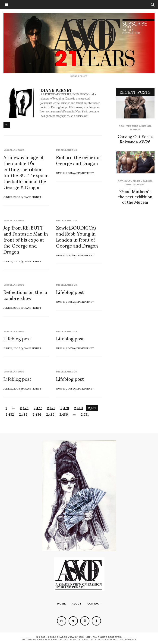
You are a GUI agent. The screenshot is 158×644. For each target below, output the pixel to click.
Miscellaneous (14, 150)
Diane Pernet (56, 90)
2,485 (50, 414)
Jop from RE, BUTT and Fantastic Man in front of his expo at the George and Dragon (26, 239)
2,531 (85, 414)
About (77, 604)
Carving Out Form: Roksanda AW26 (135, 139)
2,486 (64, 414)
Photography (135, 184)
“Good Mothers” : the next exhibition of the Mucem (135, 197)
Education (144, 181)
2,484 (37, 414)
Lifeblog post (70, 292)
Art (120, 181)
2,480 (79, 408)
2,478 (51, 408)
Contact (94, 604)
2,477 (38, 408)
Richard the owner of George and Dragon (79, 160)
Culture (130, 181)
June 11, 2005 (12, 197)
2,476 (24, 408)
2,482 (10, 414)
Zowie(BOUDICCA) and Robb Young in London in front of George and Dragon (77, 236)
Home (62, 604)
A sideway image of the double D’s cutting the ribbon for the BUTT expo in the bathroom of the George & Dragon (26, 172)
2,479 (65, 408)
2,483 (23, 414)
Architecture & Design (135, 126)
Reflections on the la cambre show (25, 295)
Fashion (135, 129)
